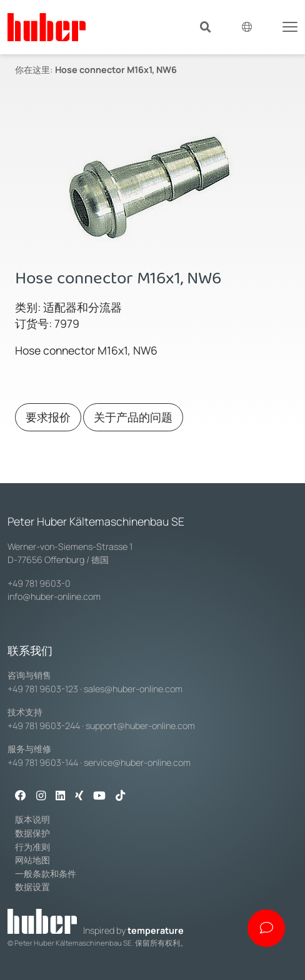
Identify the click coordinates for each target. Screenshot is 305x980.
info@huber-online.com (54, 596)
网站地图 (32, 860)
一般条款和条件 (46, 874)
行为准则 (32, 847)
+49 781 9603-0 (39, 583)
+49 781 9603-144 (43, 762)
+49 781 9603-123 (43, 689)
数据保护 (32, 833)
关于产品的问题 (133, 417)
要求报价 (48, 417)
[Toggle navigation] (290, 26)
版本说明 (32, 819)
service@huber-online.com (137, 762)
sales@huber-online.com (133, 689)
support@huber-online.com (140, 726)
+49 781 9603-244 (44, 726)
